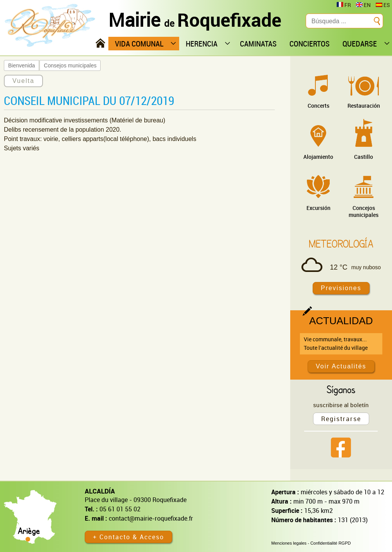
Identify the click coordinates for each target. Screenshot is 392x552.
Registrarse (341, 419)
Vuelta (23, 81)
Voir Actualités (341, 366)
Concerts (318, 106)
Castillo (364, 157)
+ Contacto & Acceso (128, 537)
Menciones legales (289, 543)
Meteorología (341, 244)
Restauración (364, 106)
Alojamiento (318, 157)
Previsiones (341, 288)
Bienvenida (21, 65)
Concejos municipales (364, 211)
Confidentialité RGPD (331, 543)
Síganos (341, 389)
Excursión (318, 208)
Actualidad (341, 321)
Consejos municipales (70, 65)
